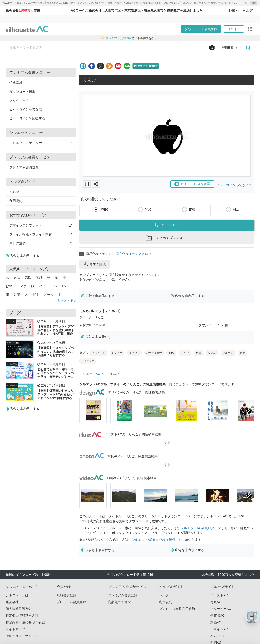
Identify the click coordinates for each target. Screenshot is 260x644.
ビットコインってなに (26, 109)
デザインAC (219, 629)
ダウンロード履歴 (22, 92)
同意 (254, 3)
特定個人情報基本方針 (22, 616)
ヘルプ (14, 192)
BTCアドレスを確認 (192, 184)
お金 (9, 286)
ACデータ (217, 636)
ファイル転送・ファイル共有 (41, 234)
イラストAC (11, 321)
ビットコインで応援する (27, 118)
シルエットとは (17, 595)
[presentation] (249, 411)
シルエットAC (90, 374)
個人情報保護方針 (19, 609)
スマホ (22, 286)
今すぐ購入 (94, 264)
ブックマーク (19, 100)
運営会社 (12, 602)
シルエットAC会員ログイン (201, 528)
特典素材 (16, 83)
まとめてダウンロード (167, 238)
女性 (17, 277)
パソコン (60, 286)
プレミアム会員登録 (24, 167)
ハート (44, 286)
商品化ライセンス (121, 602)
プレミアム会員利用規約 (177, 609)
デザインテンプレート (41, 225)
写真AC (216, 602)
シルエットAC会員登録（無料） (155, 540)
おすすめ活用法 (12, 364)
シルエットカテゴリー (41, 143)
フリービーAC (221, 609)
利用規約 (16, 201)
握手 (36, 295)
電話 (39, 277)
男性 (28, 277)
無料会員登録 (66, 595)
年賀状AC (217, 616)
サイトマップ (15, 629)
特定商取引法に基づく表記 (25, 622)
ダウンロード (167, 225)
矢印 (17, 295)
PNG (148, 210)
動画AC (216, 622)
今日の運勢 (41, 243)
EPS (192, 210)
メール (49, 295)
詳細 (245, 3)
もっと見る (66, 301)
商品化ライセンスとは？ (134, 254)
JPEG (105, 210)
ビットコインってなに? (233, 185)
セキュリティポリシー (22, 636)
